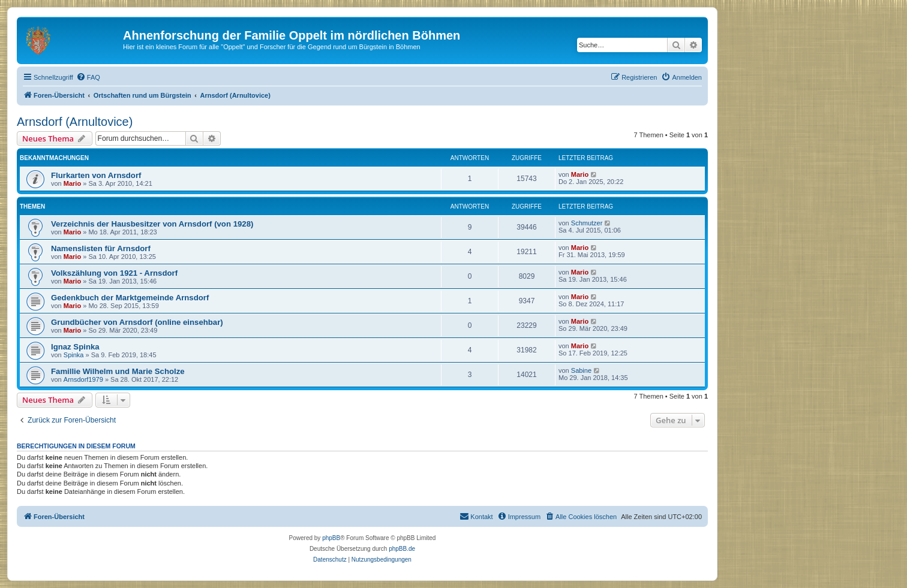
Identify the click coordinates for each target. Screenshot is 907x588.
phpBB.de (402, 549)
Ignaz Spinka (75, 347)
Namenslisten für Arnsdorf (101, 248)
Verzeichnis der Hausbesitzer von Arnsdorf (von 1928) (152, 224)
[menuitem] (88, 77)
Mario (72, 183)
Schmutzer (587, 223)
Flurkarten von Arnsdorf (96, 175)
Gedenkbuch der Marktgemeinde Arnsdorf (130, 298)
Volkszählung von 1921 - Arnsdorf (114, 273)
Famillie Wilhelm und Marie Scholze (118, 371)
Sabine (581, 370)
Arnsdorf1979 (83, 379)
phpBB (331, 538)
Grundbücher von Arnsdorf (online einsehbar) (137, 322)
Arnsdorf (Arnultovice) (75, 122)
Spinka (74, 355)
